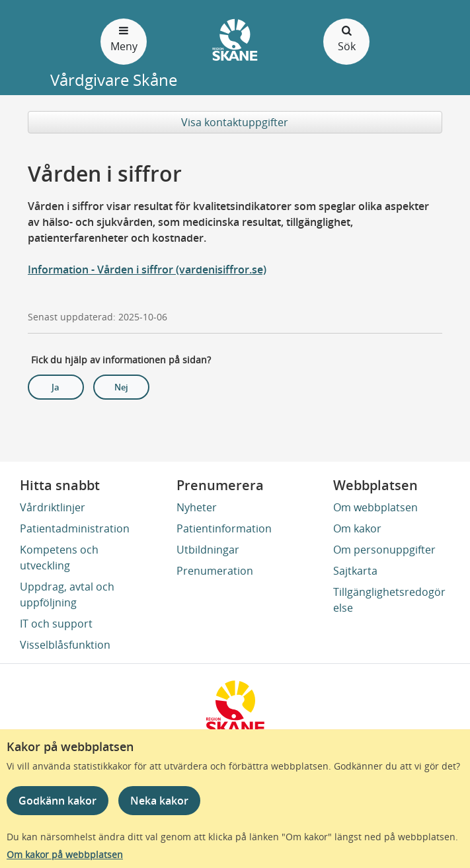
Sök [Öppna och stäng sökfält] (346, 38)
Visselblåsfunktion (65, 645)
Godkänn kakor (58, 801)
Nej (121, 387)
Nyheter (197, 507)
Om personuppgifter (384, 550)
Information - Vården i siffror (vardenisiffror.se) (147, 270)
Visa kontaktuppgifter (235, 122)
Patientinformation (224, 528)
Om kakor (357, 528)
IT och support (56, 624)
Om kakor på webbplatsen (65, 854)
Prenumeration (215, 571)
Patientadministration (75, 528)
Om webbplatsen (375, 507)
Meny (124, 38)
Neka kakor (159, 801)
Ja (56, 387)
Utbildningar (208, 550)
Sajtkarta (355, 571)
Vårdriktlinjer (53, 507)
